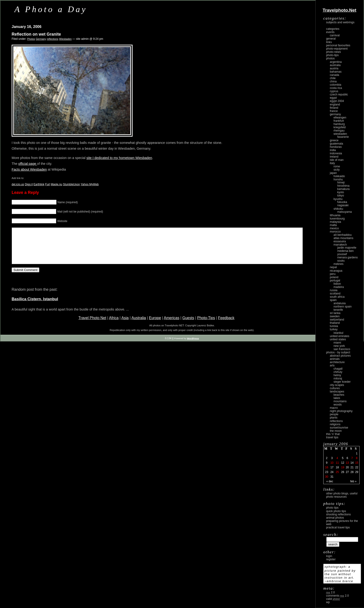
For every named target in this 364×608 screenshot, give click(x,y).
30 (327, 477)
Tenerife (338, 310)
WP (328, 602)
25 (337, 472)
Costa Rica (336, 88)
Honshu (338, 179)
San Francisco (342, 349)
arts (332, 365)
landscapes (337, 392)
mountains (340, 401)
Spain (333, 300)
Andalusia (340, 303)
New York (339, 346)
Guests (188, 325)
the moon (336, 431)
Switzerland (337, 320)
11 (337, 463)
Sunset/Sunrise (339, 428)
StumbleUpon (72, 184)
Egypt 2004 (337, 101)
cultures (335, 388)
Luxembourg (337, 219)
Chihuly (338, 372)
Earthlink (39, 184)
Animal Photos (335, 518)
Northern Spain (343, 307)
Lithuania (335, 215)
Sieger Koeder (342, 382)
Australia (139, 325)
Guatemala (336, 144)
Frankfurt (339, 121)
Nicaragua (336, 271)
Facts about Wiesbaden (29, 169)
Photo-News (334, 52)
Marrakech (340, 245)
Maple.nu (56, 184)
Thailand (335, 323)
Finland (334, 108)
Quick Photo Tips (336, 511)
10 (332, 463)
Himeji (341, 182)
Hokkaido (339, 176)
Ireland (334, 157)
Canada (334, 75)
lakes (337, 398)
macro (334, 408)
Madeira (339, 287)
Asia (125, 325)
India (333, 150)
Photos (31, 39)
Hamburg (339, 124)
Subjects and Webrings (340, 22)
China (333, 81)
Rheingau (339, 131)
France (334, 111)
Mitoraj (338, 378)
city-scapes (337, 385)
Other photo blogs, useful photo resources (342, 495)
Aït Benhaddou (343, 235)
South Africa (337, 297)
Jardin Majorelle (347, 248)
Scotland (335, 294)
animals (335, 359)
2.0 (331, 592)
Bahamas (336, 72)
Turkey (334, 329)
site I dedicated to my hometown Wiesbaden (119, 158)
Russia (334, 290)
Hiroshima (343, 186)
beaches (339, 395)
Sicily (337, 170)
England (335, 105)
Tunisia (334, 326)
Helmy (337, 375)
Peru (333, 274)
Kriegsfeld (340, 127)
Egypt (333, 98)
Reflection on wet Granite (36, 34)
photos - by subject (338, 352)
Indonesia (336, 153)
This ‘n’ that (333, 434)
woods (338, 405)
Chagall (338, 369)
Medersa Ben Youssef (346, 253)
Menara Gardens (347, 257)
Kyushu (338, 199)
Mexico (334, 228)
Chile (333, 78)
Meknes (339, 264)
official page (28, 164)
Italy (332, 163)
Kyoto (341, 192)
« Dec (330, 481)
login (329, 556)
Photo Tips (332, 508)
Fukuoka (342, 202)
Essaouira (340, 241)
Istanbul (338, 333)
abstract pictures (340, 356)
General (331, 39)
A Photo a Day (51, 9)
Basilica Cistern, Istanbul (35, 306)
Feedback (226, 325)
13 (347, 463)
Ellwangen (340, 118)
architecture (337, 362)
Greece (334, 140)
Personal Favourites (338, 45)
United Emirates (340, 336)
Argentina (336, 62)
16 (327, 467)
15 (357, 463)
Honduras (336, 147)
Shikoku (338, 209)
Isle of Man (337, 160)
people (334, 414)
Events (330, 32)
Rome (337, 166)
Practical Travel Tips (338, 527)
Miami (337, 343)
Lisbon (337, 284)
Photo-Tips (206, 325)
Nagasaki (343, 205)
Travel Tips (332, 437)
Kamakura (343, 189)
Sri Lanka (335, 313)
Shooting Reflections (338, 514)
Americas (172, 325)
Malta (333, 225)
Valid (333, 599)
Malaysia (335, 222)
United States (338, 339)
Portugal (335, 280)
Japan (333, 173)
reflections (52, 39)
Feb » (353, 481)
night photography (341, 411)
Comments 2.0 (337, 596)
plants (334, 418)
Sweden (335, 316)
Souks (341, 261)
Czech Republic (339, 95)
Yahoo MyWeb (90, 184)
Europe (155, 325)
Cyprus (334, 91)
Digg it (29, 184)
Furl (48, 184)
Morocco (335, 232)
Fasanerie (343, 137)
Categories (333, 29)
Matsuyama (344, 212)
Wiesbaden (65, 39)
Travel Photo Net (92, 325)
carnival (335, 35)
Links (329, 42)
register (331, 559)
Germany (41, 39)
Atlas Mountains (343, 238)
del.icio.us (18, 184)
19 (343, 467)
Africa (114, 325)
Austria (334, 68)
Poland (334, 277)
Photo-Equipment (337, 49)
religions (335, 424)
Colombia (336, 85)
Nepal (333, 267)
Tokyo (341, 196)
